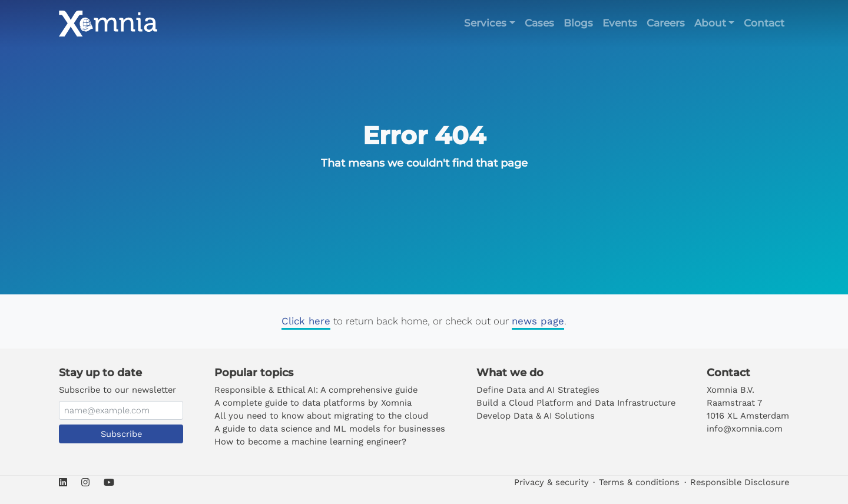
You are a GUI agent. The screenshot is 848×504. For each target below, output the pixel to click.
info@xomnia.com (745, 429)
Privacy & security (551, 482)
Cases (539, 23)
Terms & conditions (639, 482)
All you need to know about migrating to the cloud (321, 416)
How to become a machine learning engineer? (310, 442)
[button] (489, 23)
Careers (666, 23)
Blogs (578, 23)
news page (538, 321)
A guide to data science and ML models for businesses (330, 429)
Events (620, 23)
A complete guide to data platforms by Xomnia (313, 403)
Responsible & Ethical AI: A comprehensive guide (316, 390)
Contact (764, 23)
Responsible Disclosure (740, 482)
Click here (306, 321)
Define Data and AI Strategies (538, 390)
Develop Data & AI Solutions (536, 416)
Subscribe (121, 434)
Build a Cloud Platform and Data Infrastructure (576, 403)
